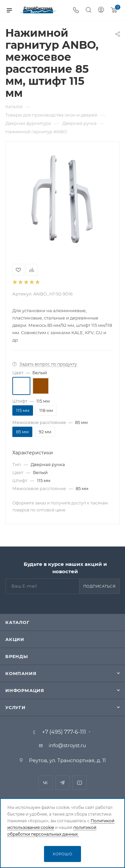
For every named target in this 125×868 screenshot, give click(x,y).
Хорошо (62, 854)
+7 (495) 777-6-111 (64, 732)
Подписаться (99, 586)
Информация (25, 690)
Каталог (17, 622)
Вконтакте (45, 783)
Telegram (62, 783)
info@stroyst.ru (67, 745)
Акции (15, 639)
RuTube (79, 783)
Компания (21, 673)
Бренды (17, 656)
